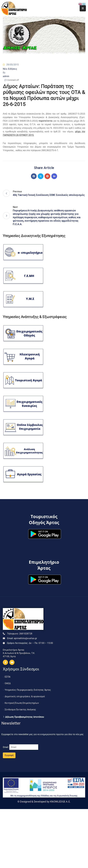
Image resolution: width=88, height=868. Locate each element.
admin (6, 76)
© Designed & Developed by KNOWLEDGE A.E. (44, 802)
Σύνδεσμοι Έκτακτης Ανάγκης (20, 710)
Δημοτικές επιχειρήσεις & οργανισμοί (25, 696)
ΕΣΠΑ (8, 677)
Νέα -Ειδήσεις (10, 69)
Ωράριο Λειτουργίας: (30, 643)
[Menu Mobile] (83, 8)
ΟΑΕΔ (8, 683)
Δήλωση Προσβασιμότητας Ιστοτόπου (25, 717)
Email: (22, 638)
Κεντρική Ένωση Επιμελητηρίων (22, 703)
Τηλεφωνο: (20, 634)
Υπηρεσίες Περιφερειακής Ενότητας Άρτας (28, 690)
